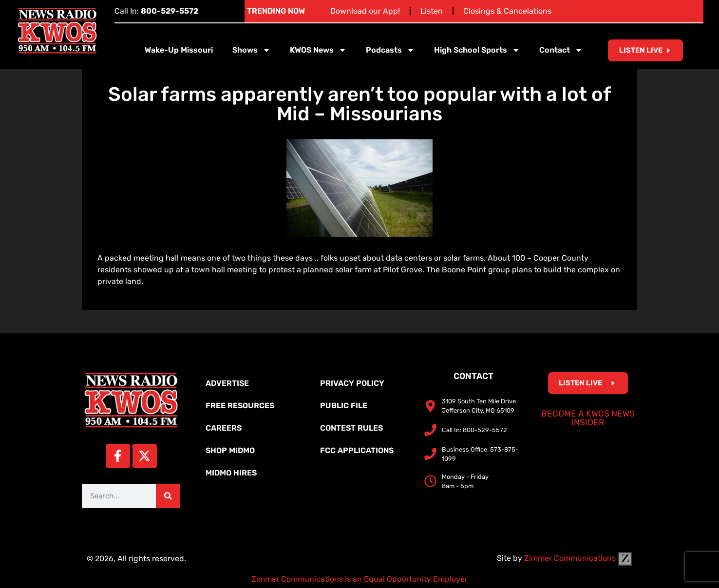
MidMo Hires (231, 473)
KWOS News (318, 50)
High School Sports (477, 50)
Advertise (227, 383)
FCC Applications (357, 450)
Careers (224, 428)
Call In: (156, 11)
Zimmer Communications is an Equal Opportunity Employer (359, 579)
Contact (561, 50)
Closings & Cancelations (507, 11)
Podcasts (390, 50)
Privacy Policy (352, 383)
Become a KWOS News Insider (588, 418)
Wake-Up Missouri (179, 50)
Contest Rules (351, 428)
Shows (251, 50)
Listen (432, 11)
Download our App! (365, 11)
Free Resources (240, 406)
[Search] (168, 496)
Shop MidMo (230, 450)
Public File (344, 406)
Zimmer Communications (578, 558)
